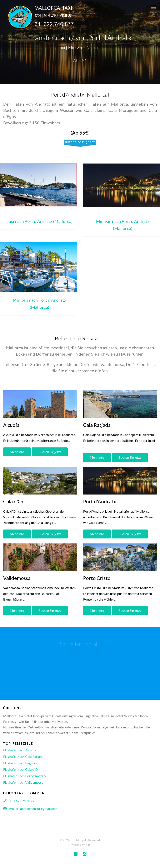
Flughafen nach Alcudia (20, 750)
